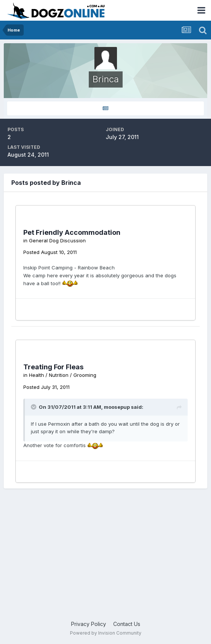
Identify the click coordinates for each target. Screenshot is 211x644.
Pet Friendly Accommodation (72, 232)
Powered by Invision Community (106, 633)
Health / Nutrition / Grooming (63, 375)
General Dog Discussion (57, 240)
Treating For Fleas (53, 367)
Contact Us (127, 624)
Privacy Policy (89, 624)
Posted (50, 252)
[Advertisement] (105, 560)
